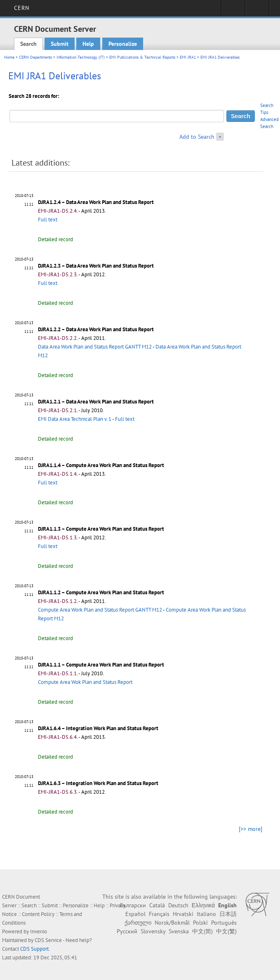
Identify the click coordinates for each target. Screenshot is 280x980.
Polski (200, 923)
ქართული (138, 923)
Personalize (123, 44)
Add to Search (197, 137)
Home (9, 57)
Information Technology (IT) (81, 57)
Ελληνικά (203, 905)
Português (224, 923)
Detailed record (55, 239)
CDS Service (48, 940)
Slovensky (153, 931)
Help (88, 44)
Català (157, 905)
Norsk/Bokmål (172, 923)
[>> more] (251, 829)
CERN (22, 8)
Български (133, 905)
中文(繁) (226, 931)
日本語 (228, 914)
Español (135, 914)
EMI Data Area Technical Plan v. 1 (75, 419)
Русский (127, 931)
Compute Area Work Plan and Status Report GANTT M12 (100, 610)
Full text (48, 219)
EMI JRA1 (188, 57)
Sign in (233, 11)
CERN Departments (35, 57)
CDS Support (34, 949)
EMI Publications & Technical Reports (142, 57)
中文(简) (202, 931)
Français (159, 914)
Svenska (179, 931)
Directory (257, 11)
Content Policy (38, 914)
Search (28, 44)
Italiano (206, 914)
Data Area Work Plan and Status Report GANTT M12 (95, 347)
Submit (60, 44)
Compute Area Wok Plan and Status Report (85, 682)
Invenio (39, 931)
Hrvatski (183, 914)
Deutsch (178, 905)
